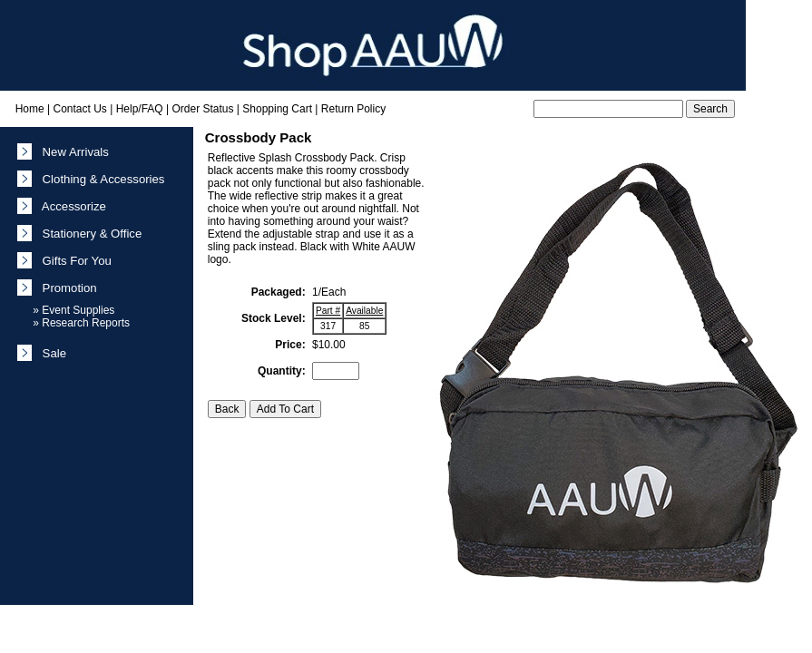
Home (30, 109)
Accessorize (71, 206)
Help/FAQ (140, 109)
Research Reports (86, 323)
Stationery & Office (88, 234)
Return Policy (353, 109)
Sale (51, 353)
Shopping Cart (277, 109)
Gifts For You (73, 261)
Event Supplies (78, 310)
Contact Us (79, 109)
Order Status (202, 109)
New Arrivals (72, 152)
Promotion (66, 288)
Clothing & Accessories (100, 179)
